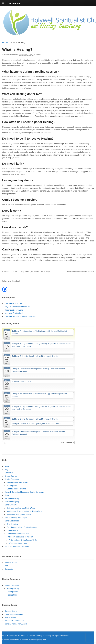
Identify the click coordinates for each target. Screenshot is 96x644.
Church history (12, 524)
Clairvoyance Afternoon (14, 614)
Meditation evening (12, 498)
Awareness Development (14, 621)
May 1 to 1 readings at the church (18, 307)
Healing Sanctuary (12, 479)
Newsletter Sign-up (12, 502)
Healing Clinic (12, 486)
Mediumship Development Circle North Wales (24, 511)
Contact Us (9, 473)
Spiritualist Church (12, 521)
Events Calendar (11, 476)
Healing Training (13, 589)
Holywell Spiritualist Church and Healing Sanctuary (24, 492)
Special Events (10, 618)
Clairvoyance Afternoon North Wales (21, 508)
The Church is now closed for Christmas (20, 316)
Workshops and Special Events (19, 514)
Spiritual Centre (11, 505)
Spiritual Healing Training (16, 489)
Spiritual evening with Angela (16, 518)
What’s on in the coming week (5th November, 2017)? (26, 271)
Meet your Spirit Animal (14, 313)
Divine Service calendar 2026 (18, 534)
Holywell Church (11, 55)
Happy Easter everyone (14, 310)
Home (5, 42)
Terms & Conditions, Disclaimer (17, 546)
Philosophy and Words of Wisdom (20, 537)
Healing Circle (12, 592)
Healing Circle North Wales (17, 482)
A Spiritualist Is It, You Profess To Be (23, 540)
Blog (6, 470)
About (7, 466)
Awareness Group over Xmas (80, 271)
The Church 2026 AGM (14, 304)
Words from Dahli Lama (18, 543)
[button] (5, 443)
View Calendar (67, 443)
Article (38, 55)
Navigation (14, 3)
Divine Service (12, 530)
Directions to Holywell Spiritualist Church (22, 527)
